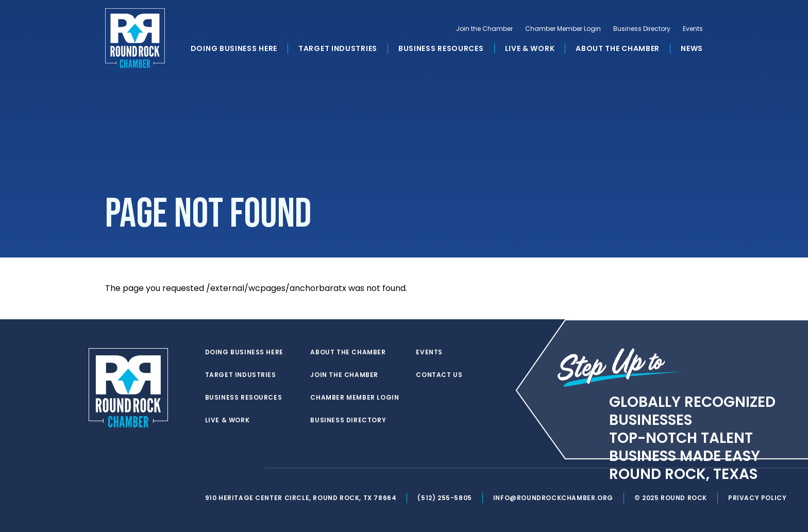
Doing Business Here (234, 48)
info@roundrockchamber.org (553, 498)
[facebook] (231, 468)
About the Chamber (618, 48)
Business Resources (441, 48)
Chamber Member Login (563, 29)
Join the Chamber (484, 29)
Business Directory (642, 29)
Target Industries (338, 48)
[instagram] (251, 468)
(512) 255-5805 (444, 498)
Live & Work (530, 48)
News (692, 48)
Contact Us (439, 375)
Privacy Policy (757, 498)
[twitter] (210, 468)
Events (693, 29)
